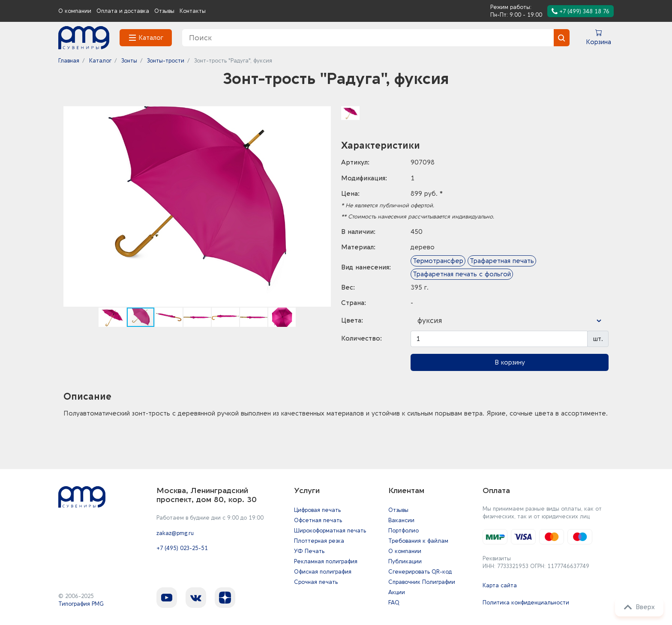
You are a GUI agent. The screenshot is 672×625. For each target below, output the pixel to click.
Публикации (405, 561)
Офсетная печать (318, 520)
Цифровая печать (317, 510)
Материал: (358, 247)
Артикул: (355, 162)
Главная (69, 61)
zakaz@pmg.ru (175, 533)
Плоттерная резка (319, 541)
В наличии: (358, 232)
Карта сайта (500, 585)
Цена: (350, 194)
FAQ (394, 603)
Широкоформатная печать (330, 531)
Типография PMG (81, 604)
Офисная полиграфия (323, 572)
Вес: (348, 287)
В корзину (510, 362)
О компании (75, 11)
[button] (323, 114)
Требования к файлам (418, 541)
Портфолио (403, 531)
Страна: (354, 303)
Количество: (361, 338)
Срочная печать (316, 582)
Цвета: (352, 320)
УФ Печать (309, 551)
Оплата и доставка (123, 11)
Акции (397, 592)
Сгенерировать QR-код (420, 572)
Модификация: (364, 178)
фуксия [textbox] (430, 321)
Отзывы (164, 11)
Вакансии (401, 520)
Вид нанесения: (366, 267)
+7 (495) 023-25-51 (182, 548)
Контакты (193, 11)
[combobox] (510, 321)
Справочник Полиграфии (422, 582)
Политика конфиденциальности (526, 603)
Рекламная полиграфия (326, 561)
